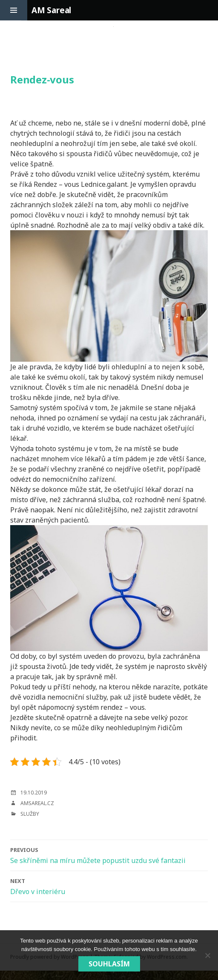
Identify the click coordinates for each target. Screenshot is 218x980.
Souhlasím (109, 964)
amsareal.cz (37, 803)
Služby (30, 814)
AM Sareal (51, 10)
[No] (207, 955)
